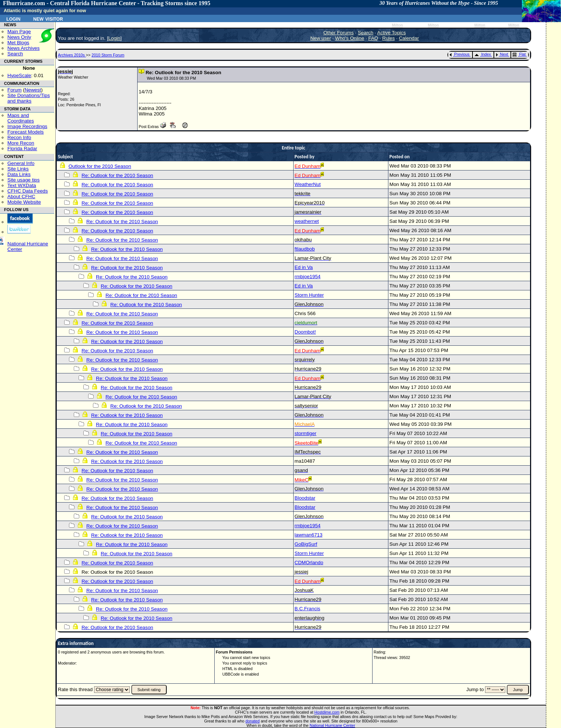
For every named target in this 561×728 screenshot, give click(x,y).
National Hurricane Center (333, 725)
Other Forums (339, 33)
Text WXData (22, 185)
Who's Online (350, 38)
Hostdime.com (327, 712)
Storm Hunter (309, 295)
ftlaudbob (305, 249)
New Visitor (48, 18)
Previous (459, 54)
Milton (397, 25)
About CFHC (21, 196)
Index (483, 54)
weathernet (307, 221)
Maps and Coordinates (21, 118)
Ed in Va (304, 267)
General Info (21, 163)
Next (502, 54)
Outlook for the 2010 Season (100, 166)
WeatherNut (308, 184)
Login (13, 18)
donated (252, 721)
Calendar (409, 38)
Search (15, 54)
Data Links (19, 174)
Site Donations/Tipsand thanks (29, 98)
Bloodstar (305, 498)
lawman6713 (309, 535)
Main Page (19, 32)
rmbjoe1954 (308, 277)
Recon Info (19, 137)
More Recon (21, 143)
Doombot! (305, 332)
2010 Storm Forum (108, 55)
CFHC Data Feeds (28, 191)
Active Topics (392, 33)
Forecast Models (26, 132)
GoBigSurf (306, 544)
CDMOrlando (309, 563)
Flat (519, 54)
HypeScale (19, 75)
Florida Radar (22, 149)
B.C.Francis (308, 609)
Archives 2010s (72, 55)
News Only (19, 37)
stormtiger (306, 433)
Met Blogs (18, 43)
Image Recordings (27, 126)
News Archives (23, 48)
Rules (388, 38)
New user (321, 38)
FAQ (373, 38)
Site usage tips (23, 180)
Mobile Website (24, 202)
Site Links (18, 169)
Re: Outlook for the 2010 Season (117, 175)
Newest (33, 90)
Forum (15, 90)
